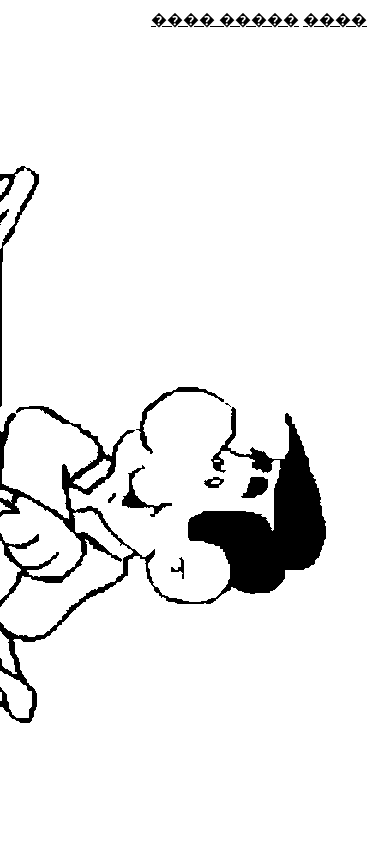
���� (335, 19)
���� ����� (225, 19)
